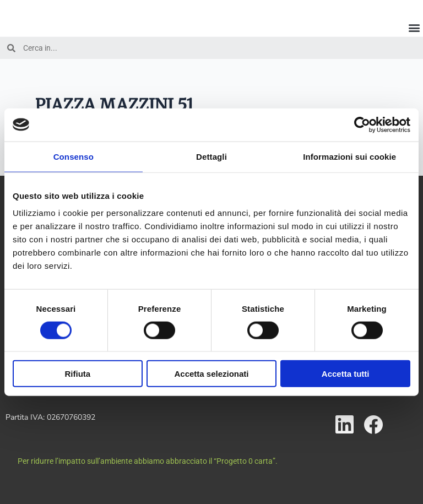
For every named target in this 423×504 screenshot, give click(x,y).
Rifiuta (77, 374)
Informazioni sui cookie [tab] (349, 156)
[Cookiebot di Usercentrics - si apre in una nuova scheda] (362, 124)
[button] (414, 27)
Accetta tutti (346, 374)
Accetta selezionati (211, 374)
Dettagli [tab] (211, 156)
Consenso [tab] (74, 156)
